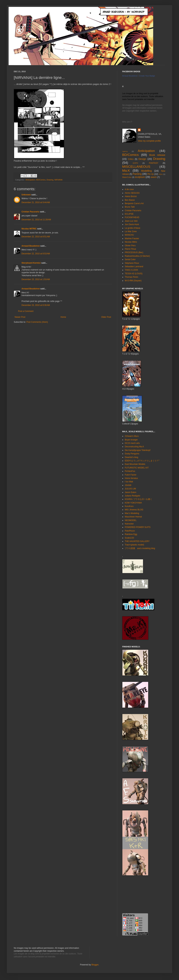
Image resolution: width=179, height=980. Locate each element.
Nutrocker (129, 524)
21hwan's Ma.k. (132, 436)
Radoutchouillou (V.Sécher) (137, 256)
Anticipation (30, 180)
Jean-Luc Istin (131, 221)
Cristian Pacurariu (30, 212)
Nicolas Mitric (131, 242)
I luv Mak (129, 482)
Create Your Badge (147, 76)
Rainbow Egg (131, 534)
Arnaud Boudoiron (31, 246)
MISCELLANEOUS (136, 167)
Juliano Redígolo (132, 496)
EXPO (135, 163)
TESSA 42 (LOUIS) (134, 274)
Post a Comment (26, 311)
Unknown (26, 195)
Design (142, 159)
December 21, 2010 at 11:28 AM (36, 220)
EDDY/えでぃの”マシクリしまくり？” (142, 461)
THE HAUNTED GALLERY (137, 541)
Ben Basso (130, 200)
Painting (137, 174)
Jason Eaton (131, 492)
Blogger (95, 965)
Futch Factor (131, 475)
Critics (131, 159)
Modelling (146, 171)
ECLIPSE (129, 214)
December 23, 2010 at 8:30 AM (36, 305)
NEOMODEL (131, 520)
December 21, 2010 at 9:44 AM (36, 202)
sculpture (140, 177)
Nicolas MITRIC (29, 229)
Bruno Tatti (130, 207)
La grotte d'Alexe (133, 228)
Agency (125, 151)
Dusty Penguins (132, 454)
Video (161, 174)
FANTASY (154, 163)
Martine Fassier (132, 239)
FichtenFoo (130, 471)
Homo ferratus (131, 478)
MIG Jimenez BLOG (134, 510)
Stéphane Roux (132, 263)
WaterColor (127, 177)
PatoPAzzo (130, 531)
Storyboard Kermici (31, 263)
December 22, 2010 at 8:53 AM (36, 254)
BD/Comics (41, 180)
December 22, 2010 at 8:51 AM (36, 237)
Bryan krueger (131, 440)
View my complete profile (149, 141)
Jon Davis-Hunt (132, 224)
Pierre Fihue (130, 249)
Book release (157, 155)
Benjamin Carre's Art (134, 203)
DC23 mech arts (132, 443)
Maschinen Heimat (133, 517)
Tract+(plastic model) (134, 545)
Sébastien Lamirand (134, 267)
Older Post (106, 317)
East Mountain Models (135, 464)
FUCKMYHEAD (132, 217)
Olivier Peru (130, 246)
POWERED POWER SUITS (138, 527)
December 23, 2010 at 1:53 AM (36, 279)
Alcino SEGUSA (132, 193)
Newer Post (20, 317)
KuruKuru (129, 506)
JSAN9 (128, 485)
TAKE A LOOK (131, 270)
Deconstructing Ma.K (134, 447)
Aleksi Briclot (131, 196)
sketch (154, 177)
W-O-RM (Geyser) (133, 281)
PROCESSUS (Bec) (134, 252)
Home (63, 317)
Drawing (50, 180)
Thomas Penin (131, 277)
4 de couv (129, 189)
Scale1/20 (129, 538)
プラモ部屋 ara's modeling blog (140, 548)
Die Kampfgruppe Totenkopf (138, 450)
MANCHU (129, 235)
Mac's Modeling (132, 513)
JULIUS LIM (130, 489)
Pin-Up (151, 174)
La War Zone (131, 231)
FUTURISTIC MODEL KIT (137, 468)
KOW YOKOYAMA (133, 503)
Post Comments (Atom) (37, 322)
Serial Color (130, 259)
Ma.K (126, 171)
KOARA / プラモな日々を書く (138, 499)
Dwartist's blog (131, 457)
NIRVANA (58, 180)
